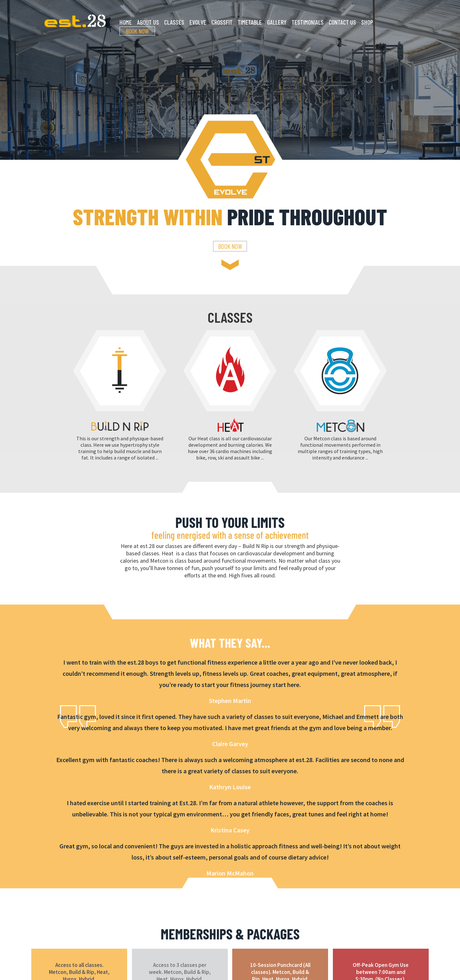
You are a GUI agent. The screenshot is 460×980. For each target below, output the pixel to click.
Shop (367, 22)
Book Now (137, 31)
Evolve (198, 22)
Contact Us (342, 22)
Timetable (250, 22)
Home (126, 22)
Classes (174, 22)
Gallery (277, 22)
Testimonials (308, 22)
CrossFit (222, 22)
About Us (148, 22)
